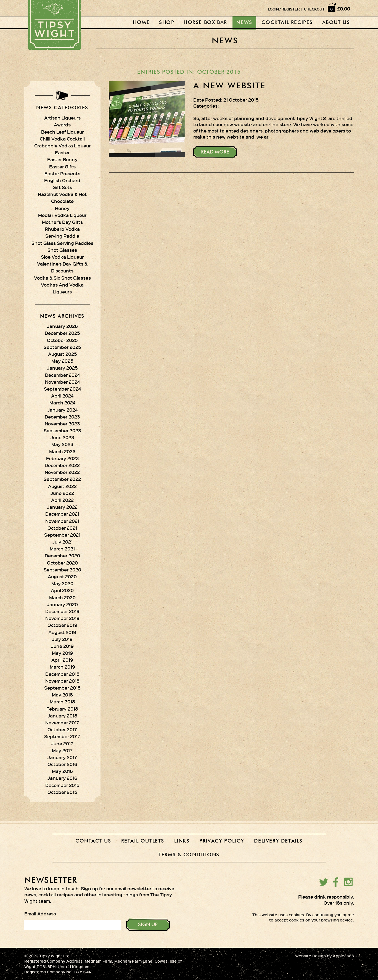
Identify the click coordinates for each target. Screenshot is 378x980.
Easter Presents (62, 173)
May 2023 (62, 444)
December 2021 (62, 514)
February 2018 (62, 709)
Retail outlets (143, 841)
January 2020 (62, 604)
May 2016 (62, 771)
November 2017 (62, 722)
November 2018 (62, 681)
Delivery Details (278, 841)
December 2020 (62, 555)
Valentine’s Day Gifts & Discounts (62, 267)
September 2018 (62, 688)
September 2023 (62, 430)
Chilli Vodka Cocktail (62, 139)
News (244, 23)
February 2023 (62, 458)
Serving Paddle (62, 236)
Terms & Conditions (189, 855)
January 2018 (62, 716)
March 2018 (62, 701)
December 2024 (62, 375)
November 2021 (62, 521)
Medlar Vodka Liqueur (62, 215)
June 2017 (62, 743)
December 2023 (62, 417)
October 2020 (62, 563)
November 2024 (62, 382)
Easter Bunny (62, 159)
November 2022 (62, 472)
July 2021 (62, 542)
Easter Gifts (62, 166)
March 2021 (62, 549)
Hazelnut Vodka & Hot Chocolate (62, 198)
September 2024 (62, 389)
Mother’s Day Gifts (62, 222)
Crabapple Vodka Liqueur (62, 145)
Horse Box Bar (205, 23)
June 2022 (62, 493)
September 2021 (62, 535)
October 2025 (62, 340)
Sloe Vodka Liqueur (62, 257)
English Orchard (62, 180)
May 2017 (62, 750)
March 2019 (62, 667)
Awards (62, 125)
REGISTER (290, 9)
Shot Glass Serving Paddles (62, 243)
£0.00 (344, 9)
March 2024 (62, 402)
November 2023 (62, 423)
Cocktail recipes (287, 23)
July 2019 (62, 639)
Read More (215, 152)
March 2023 (62, 451)
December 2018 (62, 674)
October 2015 (62, 792)
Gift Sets (62, 187)
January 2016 (62, 778)
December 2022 (62, 465)
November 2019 (62, 618)
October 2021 (62, 528)
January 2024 (62, 410)
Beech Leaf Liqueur (62, 132)
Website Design (310, 956)
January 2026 (62, 326)
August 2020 (62, 576)
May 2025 (62, 361)
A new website (229, 86)
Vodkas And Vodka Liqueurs (62, 288)
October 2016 (62, 764)
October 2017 (62, 729)
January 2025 (62, 368)
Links (182, 841)
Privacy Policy (222, 841)
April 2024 (62, 396)
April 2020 (62, 590)
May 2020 (62, 583)
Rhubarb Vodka (62, 229)
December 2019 (62, 611)
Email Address (40, 913)
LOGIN (273, 9)
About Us (336, 23)
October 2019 (62, 625)
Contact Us (93, 841)
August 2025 (62, 354)
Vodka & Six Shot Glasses (62, 278)
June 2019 (62, 646)
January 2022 (62, 507)
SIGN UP (148, 925)
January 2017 (62, 757)
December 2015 (62, 785)
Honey (62, 208)
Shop (167, 23)
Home (141, 23)
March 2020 (62, 597)
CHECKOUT (314, 9)
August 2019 (62, 632)
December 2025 (62, 333)
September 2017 (62, 736)
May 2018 (62, 695)
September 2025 (62, 347)
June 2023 (62, 437)
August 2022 (62, 486)
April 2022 (62, 500)
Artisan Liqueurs (62, 118)
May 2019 (62, 653)
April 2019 (62, 660)
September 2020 (62, 570)
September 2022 (62, 479)
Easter (62, 152)
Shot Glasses (62, 250)
